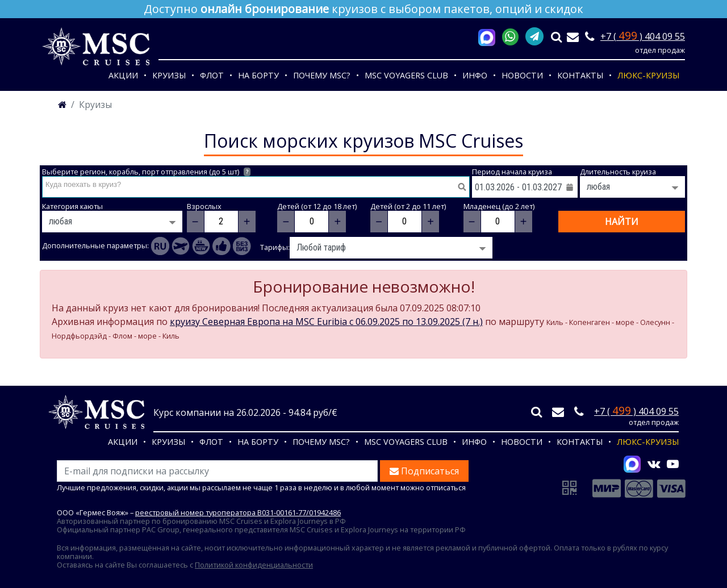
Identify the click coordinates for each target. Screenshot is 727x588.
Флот (212, 75)
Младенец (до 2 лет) (499, 207)
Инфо (475, 75)
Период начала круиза (512, 172)
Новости (522, 75)
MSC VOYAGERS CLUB (406, 75)
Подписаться (424, 471)
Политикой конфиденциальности (254, 565)
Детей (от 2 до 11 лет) (408, 207)
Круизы (169, 75)
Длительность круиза (618, 172)
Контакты (580, 75)
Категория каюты (72, 207)
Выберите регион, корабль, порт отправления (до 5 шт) (146, 172)
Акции (123, 75)
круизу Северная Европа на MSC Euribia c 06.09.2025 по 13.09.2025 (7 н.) (326, 322)
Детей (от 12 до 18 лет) (317, 207)
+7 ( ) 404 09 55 (643, 36)
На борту (258, 75)
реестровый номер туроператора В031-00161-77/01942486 (238, 512)
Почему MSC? (322, 75)
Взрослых (204, 207)
